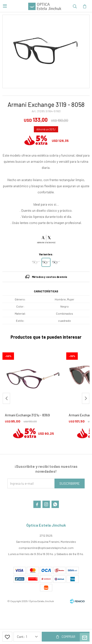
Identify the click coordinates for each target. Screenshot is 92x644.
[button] (86, 398)
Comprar (68, 637)
